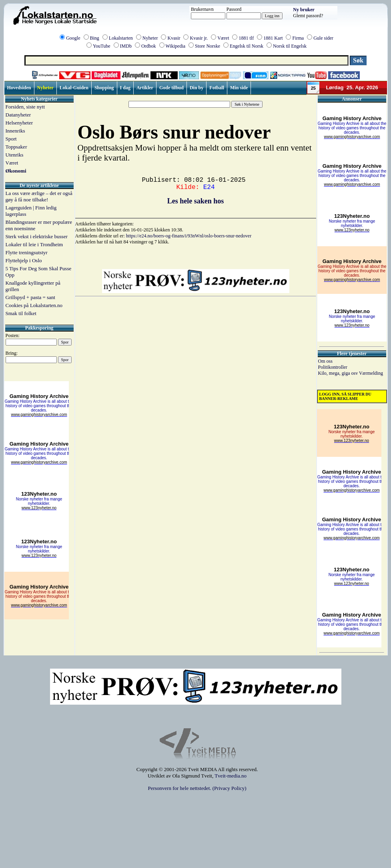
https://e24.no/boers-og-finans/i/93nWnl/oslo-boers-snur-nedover (189, 236)
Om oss (325, 361)
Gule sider (323, 38)
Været (223, 38)
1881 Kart (273, 38)
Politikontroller (333, 367)
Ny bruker (304, 10)
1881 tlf (246, 38)
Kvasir (174, 38)
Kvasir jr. (199, 38)
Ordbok (149, 46)
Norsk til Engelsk (290, 46)
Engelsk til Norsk (247, 46)
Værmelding (371, 373)
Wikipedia (176, 46)
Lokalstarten (121, 38)
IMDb (126, 46)
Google (73, 38)
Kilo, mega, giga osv (339, 373)
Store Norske (208, 46)
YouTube (102, 46)
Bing (95, 38)
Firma (298, 38)
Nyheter (150, 38)
